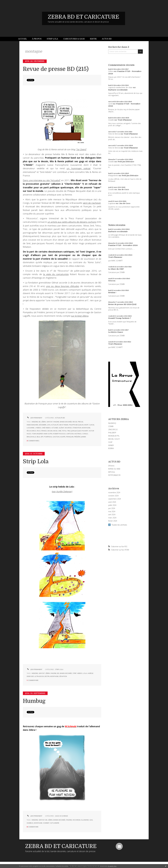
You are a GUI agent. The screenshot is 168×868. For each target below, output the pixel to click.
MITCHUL (112, 472)
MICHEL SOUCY (114, 439)
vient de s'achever (92, 203)
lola (85, 673)
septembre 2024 (115, 499)
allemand (85, 820)
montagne (86, 428)
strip (75, 673)
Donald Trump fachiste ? (120, 318)
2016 (49, 425)
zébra (44, 422)
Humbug (34, 701)
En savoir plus (112, 866)
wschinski (76, 820)
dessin (50, 431)
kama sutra (48, 434)
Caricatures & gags (74, 39)
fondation (77, 428)
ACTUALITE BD (60, 418)
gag (91, 820)
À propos (37, 39)
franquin (70, 437)
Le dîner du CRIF (116, 269)
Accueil (23, 39)
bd (40, 422)
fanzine (56, 422)
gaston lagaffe (59, 437)
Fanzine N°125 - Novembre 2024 (123, 245)
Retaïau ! (112, 293)
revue (75, 422)
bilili (39, 437)
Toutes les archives (119, 525)
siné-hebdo (46, 428)
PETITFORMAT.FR (114, 475)
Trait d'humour (125, 120)
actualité (55, 425)
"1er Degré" (81, 149)
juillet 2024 (112, 505)
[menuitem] (24, 39)
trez (69, 431)
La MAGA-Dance (116, 332)
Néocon (112, 281)
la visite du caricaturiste (56, 274)
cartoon (70, 434)
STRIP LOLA (59, 669)
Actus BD (107, 39)
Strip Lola (52, 39)
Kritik (93, 39)
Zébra (111, 71)
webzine (35, 422)
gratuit (50, 422)
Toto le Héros (114, 134)
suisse (92, 425)
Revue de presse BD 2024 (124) (122, 304)
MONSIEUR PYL (114, 436)
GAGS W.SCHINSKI (61, 816)
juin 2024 (112, 508)
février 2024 (113, 521)
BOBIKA (111, 448)
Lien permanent (34, 418)
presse (80, 422)
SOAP (110, 442)
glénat (62, 428)
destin (47, 676)
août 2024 (112, 502)
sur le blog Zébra (80, 316)
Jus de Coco (123, 189)
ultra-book (39, 676)
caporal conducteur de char (120, 87)
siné (60, 431)
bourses (69, 428)
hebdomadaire (32, 425)
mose (55, 431)
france (44, 431)
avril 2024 (112, 515)
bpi (42, 437)
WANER (111, 445)
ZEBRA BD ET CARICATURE (84, 17)
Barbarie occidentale (118, 90)
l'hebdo (38, 428)
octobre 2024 (113, 496)
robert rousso (59, 434)
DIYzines (111, 466)
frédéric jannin (80, 437)
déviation (63, 676)
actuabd (55, 428)
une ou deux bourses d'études (63, 286)
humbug (30, 823)
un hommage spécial (79, 168)
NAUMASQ (112, 423)
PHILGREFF (112, 433)
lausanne (31, 428)
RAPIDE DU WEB (114, 469)
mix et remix (64, 425)
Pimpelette (113, 176)
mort (86, 425)
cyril (110, 104)
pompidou (48, 437)
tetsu (64, 431)
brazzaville (31, 437)
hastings (78, 434)
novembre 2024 (114, 493)
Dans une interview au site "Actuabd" (42, 180)
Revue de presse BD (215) (56, 69)
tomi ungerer (37, 434)
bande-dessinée (66, 422)
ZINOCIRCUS (113, 429)
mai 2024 (112, 512)
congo (85, 434)
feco (39, 431)
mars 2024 (112, 518)
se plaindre (55, 823)
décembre (43, 425)
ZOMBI (111, 426)
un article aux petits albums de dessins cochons (72, 222)
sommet (46, 823)
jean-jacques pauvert (80, 431)
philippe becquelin (76, 425)
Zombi (111, 120)
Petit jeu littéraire (126, 162)
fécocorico (31, 431)
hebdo (80, 673)
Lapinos (112, 203)
